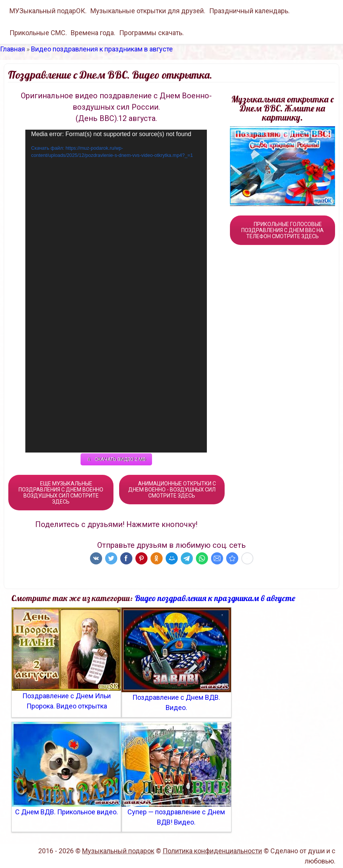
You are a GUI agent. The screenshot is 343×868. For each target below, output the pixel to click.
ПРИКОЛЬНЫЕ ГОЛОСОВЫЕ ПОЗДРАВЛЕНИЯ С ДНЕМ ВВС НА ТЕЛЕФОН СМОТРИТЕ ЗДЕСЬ (282, 230)
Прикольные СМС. (38, 33)
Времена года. (93, 33)
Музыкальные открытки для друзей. (148, 11)
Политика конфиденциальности (212, 851)
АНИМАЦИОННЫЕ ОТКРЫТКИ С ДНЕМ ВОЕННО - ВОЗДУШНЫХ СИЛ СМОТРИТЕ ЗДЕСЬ (172, 490)
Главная (12, 49)
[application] (116, 291)
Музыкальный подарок (118, 851)
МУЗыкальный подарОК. (48, 11)
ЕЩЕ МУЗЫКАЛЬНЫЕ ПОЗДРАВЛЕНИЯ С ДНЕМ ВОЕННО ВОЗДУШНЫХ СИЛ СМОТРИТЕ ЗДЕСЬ (61, 493)
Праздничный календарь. (249, 11)
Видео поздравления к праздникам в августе (102, 49)
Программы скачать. (151, 33)
